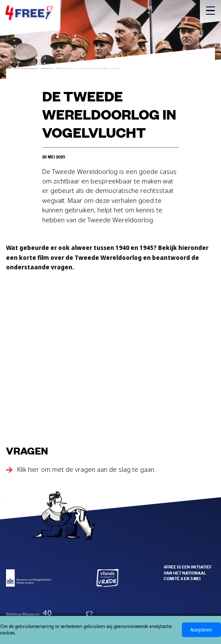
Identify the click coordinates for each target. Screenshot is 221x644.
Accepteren (201, 630)
